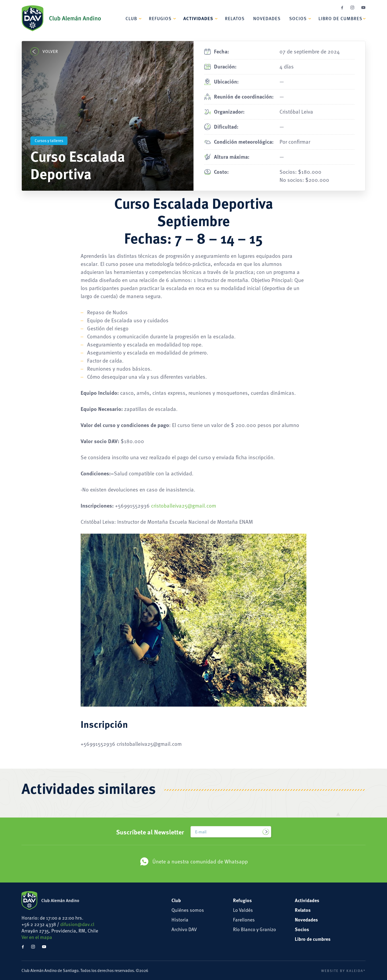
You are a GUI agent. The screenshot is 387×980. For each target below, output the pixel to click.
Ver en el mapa (37, 937)
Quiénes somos (188, 910)
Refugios (160, 18)
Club (131, 18)
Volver (44, 51)
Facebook (342, 8)
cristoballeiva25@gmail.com (184, 505)
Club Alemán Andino (61, 18)
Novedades (267, 18)
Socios (298, 18)
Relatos (235, 18)
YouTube (363, 8)
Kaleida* (356, 971)
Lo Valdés (243, 910)
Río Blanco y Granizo (255, 929)
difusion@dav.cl (77, 924)
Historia (180, 919)
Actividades (198, 18)
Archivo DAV (184, 929)
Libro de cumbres (340, 18)
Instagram (352, 8)
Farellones (244, 919)
